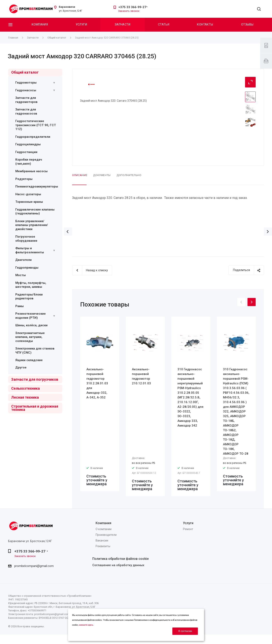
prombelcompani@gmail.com (34, 566)
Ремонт (188, 529)
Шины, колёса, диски (31, 325)
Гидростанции (26, 152)
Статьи (164, 24)
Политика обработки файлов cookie (120, 559)
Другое (21, 367)
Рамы (20, 306)
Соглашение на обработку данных (118, 565)
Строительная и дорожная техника (35, 408)
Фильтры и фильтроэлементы (30, 250)
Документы (102, 175)
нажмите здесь (86, 625)
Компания (40, 24)
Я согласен (185, 631)
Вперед (268, 232)
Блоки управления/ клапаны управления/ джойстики (32, 225)
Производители (106, 535)
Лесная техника (25, 397)
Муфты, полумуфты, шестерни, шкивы (31, 285)
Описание (80, 175)
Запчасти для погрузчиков (35, 379)
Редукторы (24, 179)
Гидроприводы (27, 268)
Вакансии (102, 540)
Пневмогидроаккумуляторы (37, 186)
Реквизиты (103, 546)
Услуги (81, 24)
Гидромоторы (26, 83)
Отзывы (247, 24)
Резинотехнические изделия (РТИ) (31, 316)
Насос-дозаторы (28, 194)
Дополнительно (129, 175)
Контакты (205, 24)
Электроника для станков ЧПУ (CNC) (35, 351)
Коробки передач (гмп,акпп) (29, 162)
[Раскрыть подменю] (54, 83)
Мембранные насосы (31, 171)
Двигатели (23, 260)
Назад (68, 232)
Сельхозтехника (26, 388)
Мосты (21, 275)
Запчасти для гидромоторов (26, 100)
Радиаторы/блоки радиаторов (29, 297)
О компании (104, 529)
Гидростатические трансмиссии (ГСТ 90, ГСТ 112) (36, 125)
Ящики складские (29, 360)
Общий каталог (25, 72)
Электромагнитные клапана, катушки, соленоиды (30, 337)
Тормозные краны (29, 202)
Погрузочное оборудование (26, 239)
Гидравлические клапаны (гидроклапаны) (35, 212)
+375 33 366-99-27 (132, 7)
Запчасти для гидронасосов (26, 111)
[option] (100, 404)
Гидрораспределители (33, 137)
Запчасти (123, 24)
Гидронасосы (26, 90)
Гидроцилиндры (28, 144)
